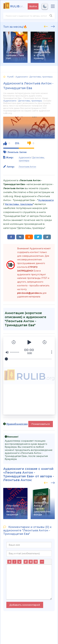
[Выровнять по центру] (31, 562)
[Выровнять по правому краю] (36, 562)
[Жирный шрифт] (9, 562)
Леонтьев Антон (17, 152)
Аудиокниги (10, 101)
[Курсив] (14, 562)
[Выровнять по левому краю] (26, 562)
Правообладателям (17, 424)
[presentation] (46, 26)
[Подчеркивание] (19, 562)
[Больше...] (42, 562)
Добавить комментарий (25, 605)
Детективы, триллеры (30, 101)
